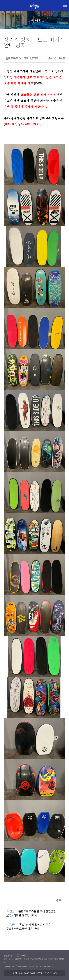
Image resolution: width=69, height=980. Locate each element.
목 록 (58, 900)
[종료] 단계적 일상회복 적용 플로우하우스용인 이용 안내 (29, 927)
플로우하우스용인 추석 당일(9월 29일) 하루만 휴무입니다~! (31, 913)
